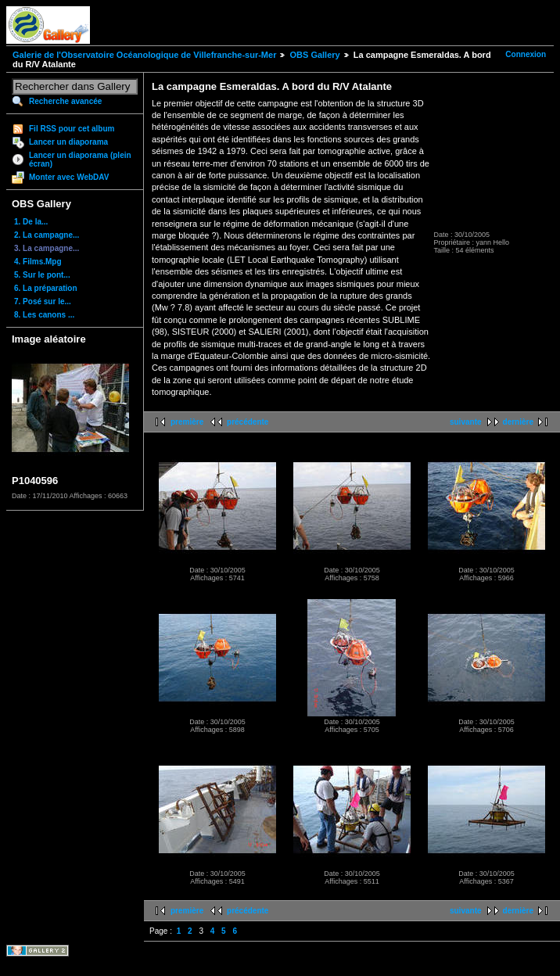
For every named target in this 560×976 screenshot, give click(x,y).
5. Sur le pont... (42, 275)
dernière (518, 422)
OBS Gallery (314, 55)
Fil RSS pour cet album (72, 129)
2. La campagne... (47, 235)
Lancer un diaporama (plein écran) (80, 160)
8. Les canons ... (44, 315)
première (187, 422)
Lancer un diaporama (68, 142)
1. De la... (31, 222)
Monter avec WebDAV (69, 177)
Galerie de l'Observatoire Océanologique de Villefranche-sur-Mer (144, 55)
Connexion (526, 54)
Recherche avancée (65, 101)
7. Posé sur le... (43, 301)
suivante (466, 422)
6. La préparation (46, 288)
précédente (248, 422)
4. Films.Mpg (38, 262)
